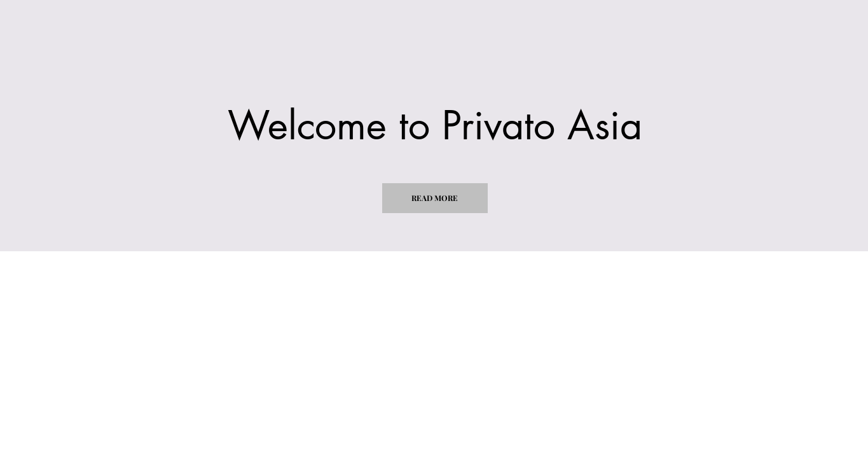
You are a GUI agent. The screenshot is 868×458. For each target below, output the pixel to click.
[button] (435, 198)
